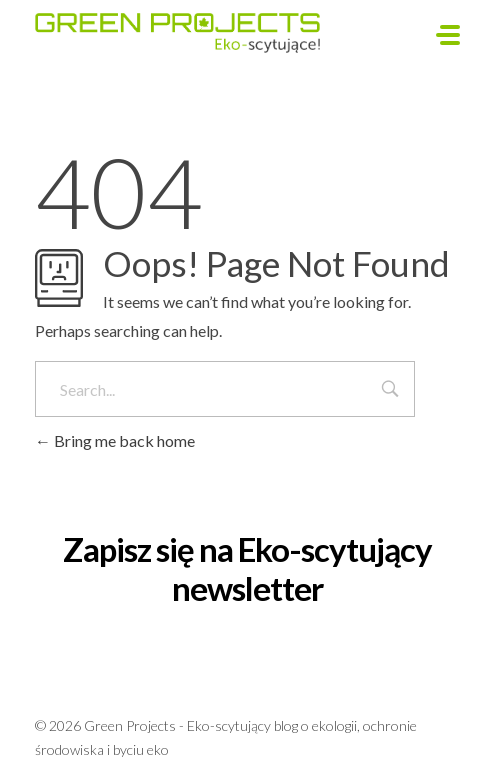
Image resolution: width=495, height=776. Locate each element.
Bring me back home (115, 440)
